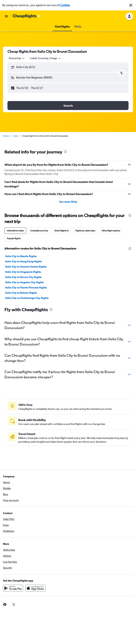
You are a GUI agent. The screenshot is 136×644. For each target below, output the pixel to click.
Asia (15, 136)
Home (6, 136)
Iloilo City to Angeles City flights (24, 282)
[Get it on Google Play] (13, 588)
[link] (5, 604)
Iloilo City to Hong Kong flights (24, 261)
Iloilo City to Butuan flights (21, 293)
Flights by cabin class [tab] (85, 231)
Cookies (65, 5)
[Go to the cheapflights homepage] (26, 16)
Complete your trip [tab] (39, 231)
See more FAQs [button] (68, 202)
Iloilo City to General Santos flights (26, 267)
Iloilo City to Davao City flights (23, 277)
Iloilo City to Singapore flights (23, 272)
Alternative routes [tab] (15, 231)
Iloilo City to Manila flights (21, 256)
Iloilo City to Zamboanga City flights (27, 298)
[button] (131, 5)
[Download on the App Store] (35, 588)
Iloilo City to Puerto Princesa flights (26, 288)
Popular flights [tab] (14, 238)
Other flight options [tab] (111, 231)
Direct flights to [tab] (62, 231)
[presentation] (65, 152)
